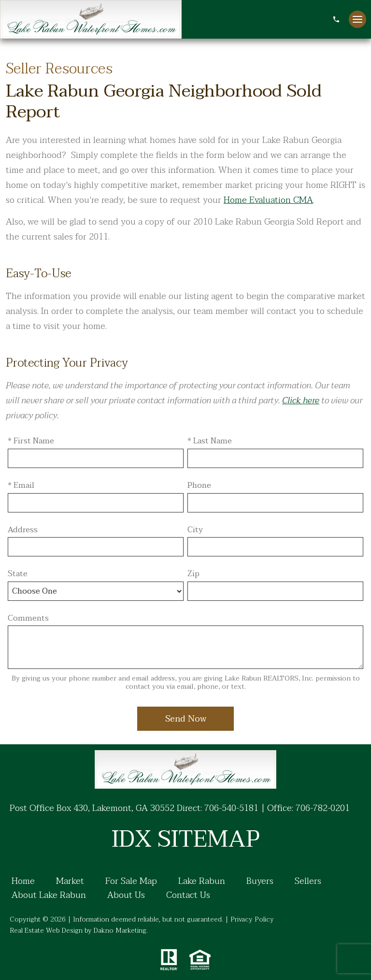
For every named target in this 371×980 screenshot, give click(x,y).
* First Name (31, 441)
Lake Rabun (202, 882)
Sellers (308, 882)
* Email (21, 486)
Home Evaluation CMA (268, 200)
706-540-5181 (231, 808)
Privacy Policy (252, 919)
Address (23, 530)
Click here (301, 401)
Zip (193, 574)
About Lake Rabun (49, 896)
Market (70, 882)
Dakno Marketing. (121, 930)
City (195, 530)
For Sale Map (131, 882)
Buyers (260, 882)
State (18, 574)
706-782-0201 (323, 808)
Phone (199, 486)
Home (23, 882)
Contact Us (188, 896)
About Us (126, 896)
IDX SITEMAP (185, 839)
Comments (28, 619)
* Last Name (210, 441)
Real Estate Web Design (46, 930)
